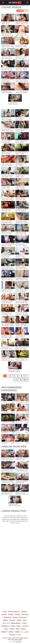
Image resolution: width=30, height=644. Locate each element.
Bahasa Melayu (16, 623)
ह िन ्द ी (6, 623)
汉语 (25, 620)
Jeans (23, 58)
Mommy (7, 35)
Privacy (25, 638)
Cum (20, 58)
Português (12, 635)
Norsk (19, 626)
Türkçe (24, 623)
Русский (4, 614)
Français (12, 620)
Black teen (18, 257)
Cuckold (22, 303)
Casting (25, 47)
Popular (20, 11)
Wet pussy (26, 222)
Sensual (18, 154)
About (16, 639)
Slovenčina (25, 614)
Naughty (8, 154)
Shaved (3, 81)
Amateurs (12, 131)
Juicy (6, 234)
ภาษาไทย (25, 626)
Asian (11, 177)
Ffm (2, 222)
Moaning (18, 372)
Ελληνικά (4, 632)
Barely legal (10, 165)
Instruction (7, 142)
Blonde (3, 24)
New (26, 11)
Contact (20, 639)
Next (27, 380)
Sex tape (4, 188)
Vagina (22, 35)
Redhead (18, 24)
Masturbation (5, 211)
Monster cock (8, 291)
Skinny (26, 35)
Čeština (11, 632)
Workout (18, 326)
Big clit (17, 349)
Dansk (23, 629)
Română (18, 614)
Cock (10, 58)
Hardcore (26, 81)
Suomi (18, 629)
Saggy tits (23, 211)
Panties (7, 177)
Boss (10, 211)
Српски (13, 626)
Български (23, 617)
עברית (19, 635)
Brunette (10, 245)
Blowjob (7, 314)
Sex (6, 70)
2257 (13, 639)
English (19, 620)
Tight (3, 58)
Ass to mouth (19, 314)
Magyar (6, 620)
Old (10, 314)
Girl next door (19, 47)
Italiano (17, 632)
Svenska (24, 612)
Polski (5, 612)
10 (23, 380)
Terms (21, 638)
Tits (19, 211)
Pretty (3, 35)
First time (10, 70)
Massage (21, 119)
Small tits (11, 268)
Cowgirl (17, 35)
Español (11, 614)
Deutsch (15, 617)
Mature (8, 81)
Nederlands (7, 617)
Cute (24, 200)
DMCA (9, 639)
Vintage (3, 47)
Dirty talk (24, 245)
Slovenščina (5, 626)
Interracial (15, 104)
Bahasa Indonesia (14, 612)
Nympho (25, 93)
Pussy (26, 24)
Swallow (22, 142)
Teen (17, 58)
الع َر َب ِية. (25, 632)
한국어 (6, 629)
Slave (9, 280)
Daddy (12, 47)
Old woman (9, 303)
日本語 (12, 629)
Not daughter (9, 93)
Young (7, 24)
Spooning (26, 326)
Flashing (25, 70)
